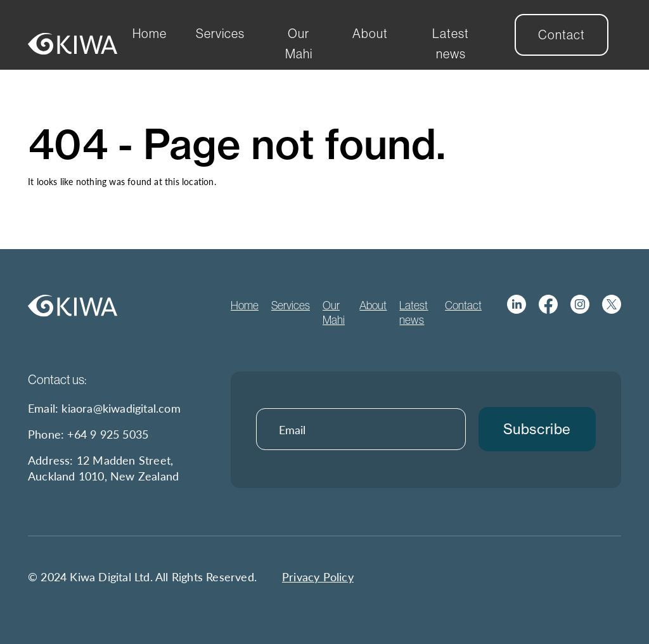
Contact (562, 35)
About (370, 33)
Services (220, 33)
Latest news (451, 43)
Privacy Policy (318, 576)
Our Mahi (299, 43)
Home (150, 33)
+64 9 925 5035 (108, 434)
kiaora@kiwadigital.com (121, 408)
